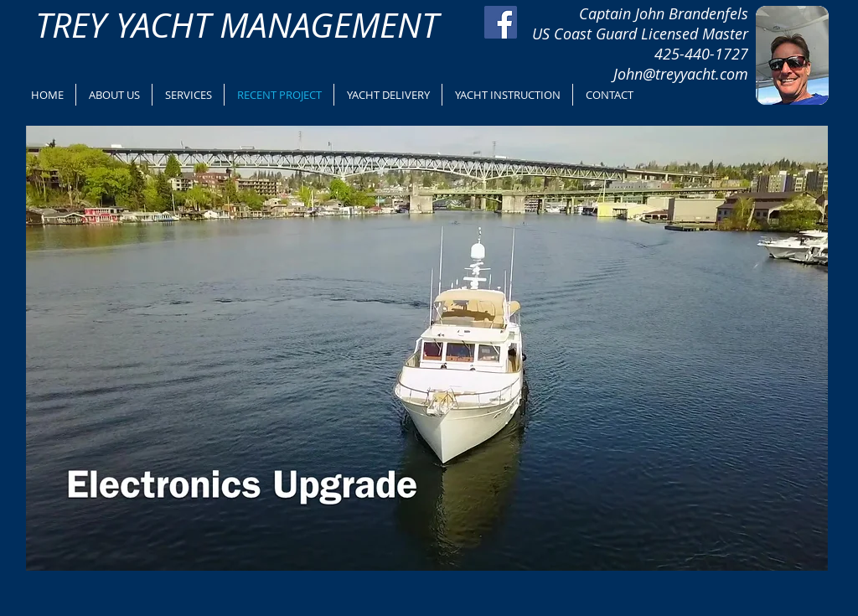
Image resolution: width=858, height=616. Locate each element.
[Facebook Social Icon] (501, 22)
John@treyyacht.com (681, 74)
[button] (427, 348)
